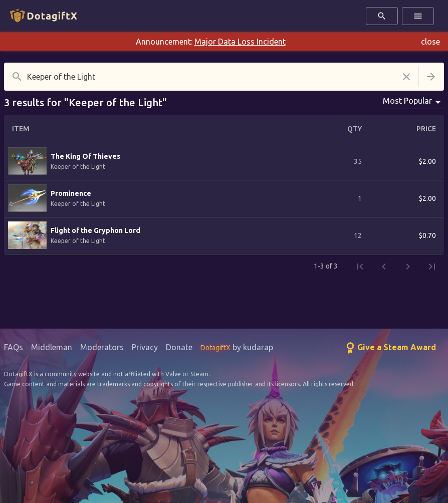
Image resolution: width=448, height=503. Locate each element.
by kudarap (237, 347)
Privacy (145, 347)
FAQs (14, 347)
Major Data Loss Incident (240, 42)
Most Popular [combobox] (407, 101)
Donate (179, 347)
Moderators (102, 347)
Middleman (52, 347)
